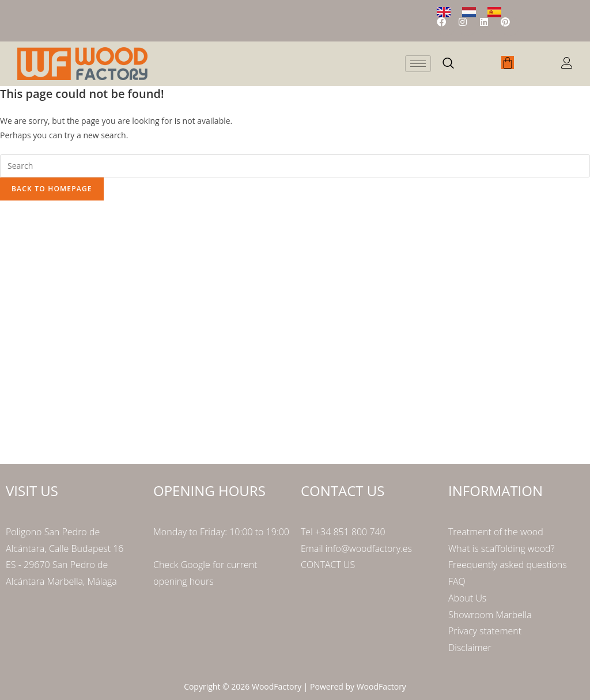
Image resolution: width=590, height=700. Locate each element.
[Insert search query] (295, 166)
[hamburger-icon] (418, 64)
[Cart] (508, 63)
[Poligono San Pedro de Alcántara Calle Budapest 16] (295, 330)
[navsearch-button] (448, 64)
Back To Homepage (52, 189)
